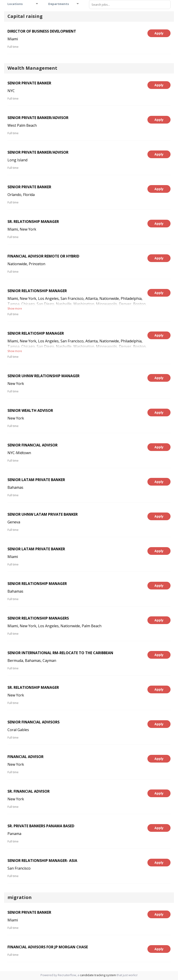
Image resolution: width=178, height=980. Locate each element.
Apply (159, 33)
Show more (15, 309)
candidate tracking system (98, 975)
